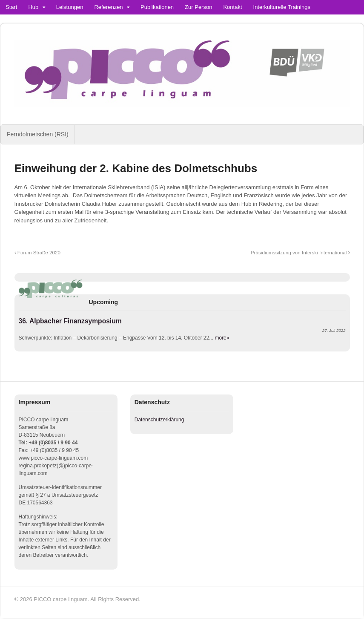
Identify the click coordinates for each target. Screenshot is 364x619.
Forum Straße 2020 (38, 252)
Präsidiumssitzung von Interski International (300, 252)
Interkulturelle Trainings (282, 7)
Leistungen (70, 7)
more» (222, 338)
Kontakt (232, 7)
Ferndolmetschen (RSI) (38, 134)
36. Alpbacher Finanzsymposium (70, 321)
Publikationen (157, 7)
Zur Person (198, 7)
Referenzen (108, 7)
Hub (33, 7)
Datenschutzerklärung (159, 420)
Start (11, 7)
